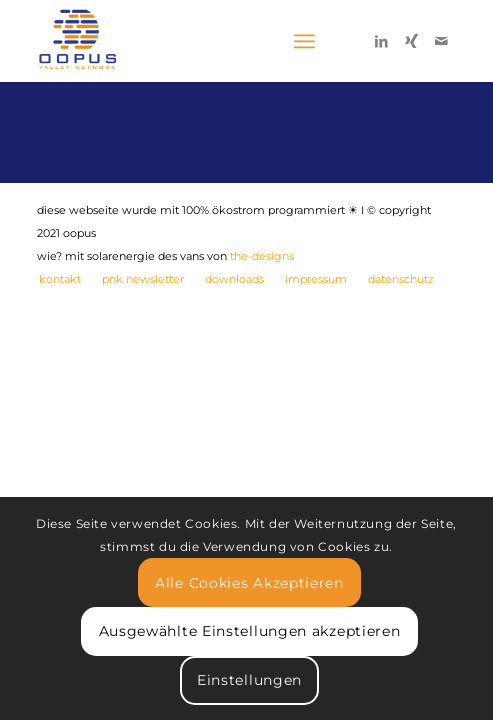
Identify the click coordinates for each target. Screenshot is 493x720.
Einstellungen (249, 680)
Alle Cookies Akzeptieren (249, 583)
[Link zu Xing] (411, 41)
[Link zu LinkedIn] (381, 41)
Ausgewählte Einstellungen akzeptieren (250, 631)
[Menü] (304, 41)
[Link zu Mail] (441, 41)
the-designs (262, 256)
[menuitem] (60, 279)
